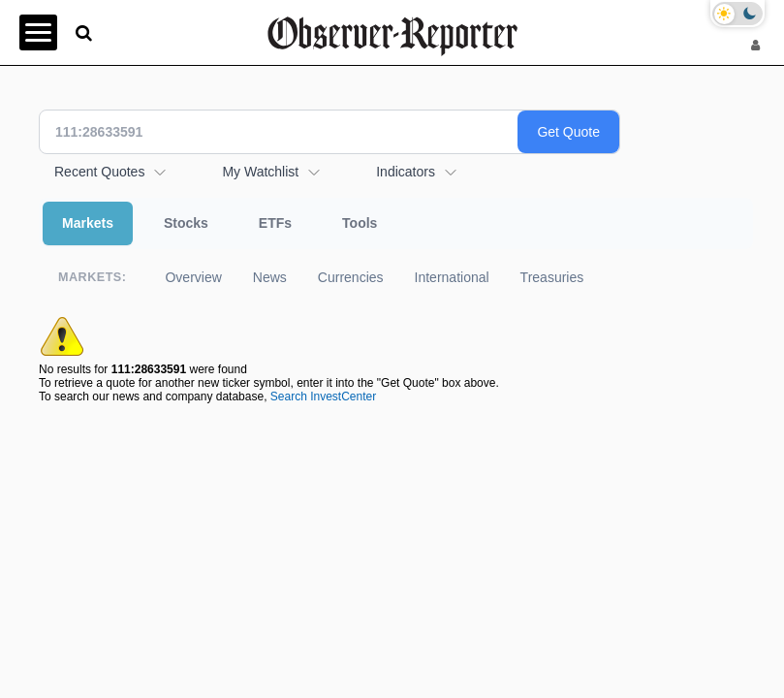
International (452, 277)
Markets (88, 223)
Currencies (351, 277)
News (270, 277)
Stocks (186, 223)
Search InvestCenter (323, 397)
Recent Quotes (99, 172)
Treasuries (552, 277)
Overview (193, 277)
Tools (360, 223)
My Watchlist (260, 172)
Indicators (406, 172)
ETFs (275, 223)
